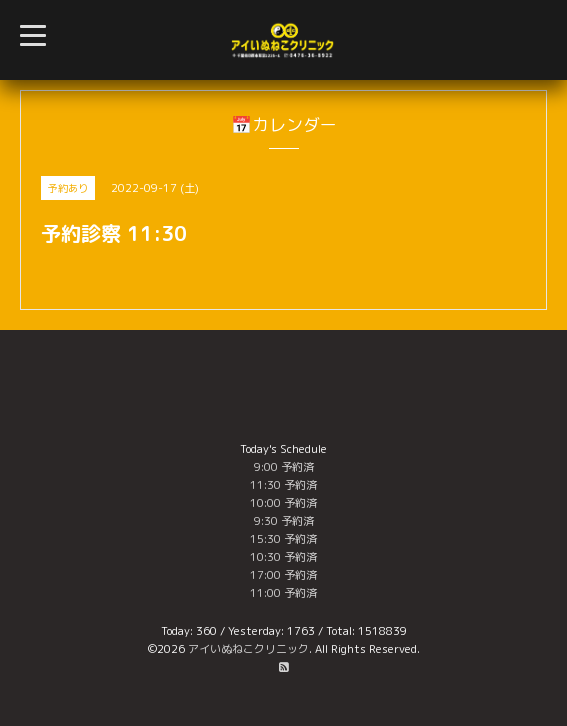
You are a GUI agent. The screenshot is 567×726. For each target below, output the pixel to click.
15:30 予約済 (283, 539)
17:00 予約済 (283, 575)
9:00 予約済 (284, 467)
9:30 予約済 (284, 521)
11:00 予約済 (283, 593)
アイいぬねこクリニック (248, 649)
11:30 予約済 (283, 485)
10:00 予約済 (283, 503)
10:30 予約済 (283, 557)
